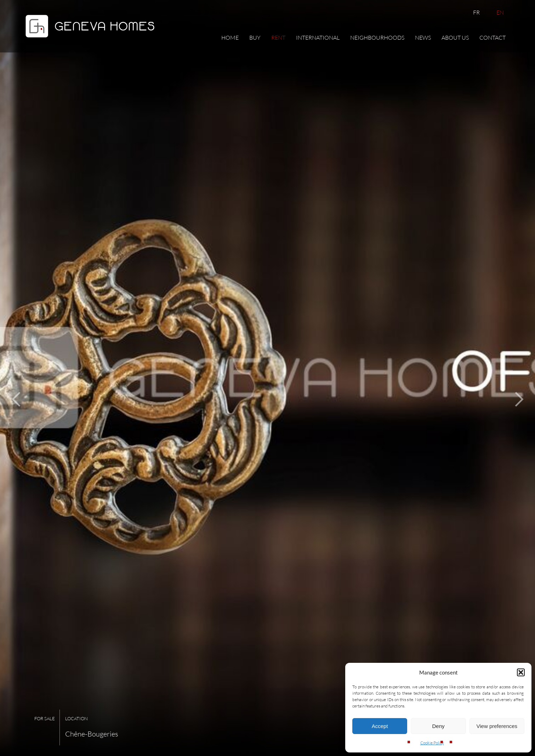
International (318, 38)
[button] (521, 672)
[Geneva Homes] (90, 39)
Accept (380, 726)
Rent (278, 38)
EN (500, 12)
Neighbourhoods (377, 38)
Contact (493, 38)
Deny (438, 726)
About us (455, 38)
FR (476, 12)
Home (230, 38)
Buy (255, 38)
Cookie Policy (432, 743)
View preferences (497, 726)
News (423, 38)
